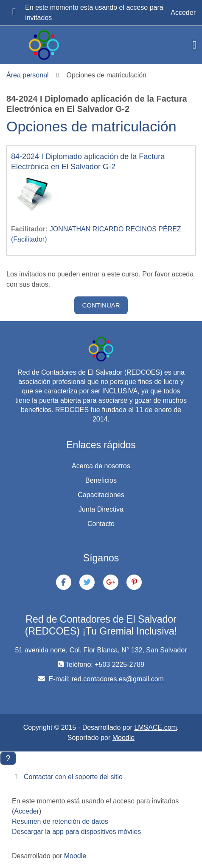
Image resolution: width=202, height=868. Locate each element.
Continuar (101, 305)
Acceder (183, 13)
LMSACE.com (155, 727)
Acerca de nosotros (101, 466)
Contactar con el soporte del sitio (67, 777)
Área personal (28, 75)
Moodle (123, 738)
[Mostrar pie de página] (8, 758)
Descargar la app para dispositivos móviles (76, 832)
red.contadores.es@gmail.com (118, 679)
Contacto (101, 524)
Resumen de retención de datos (60, 821)
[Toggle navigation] (195, 45)
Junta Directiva (101, 509)
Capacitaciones (101, 495)
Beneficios (101, 480)
